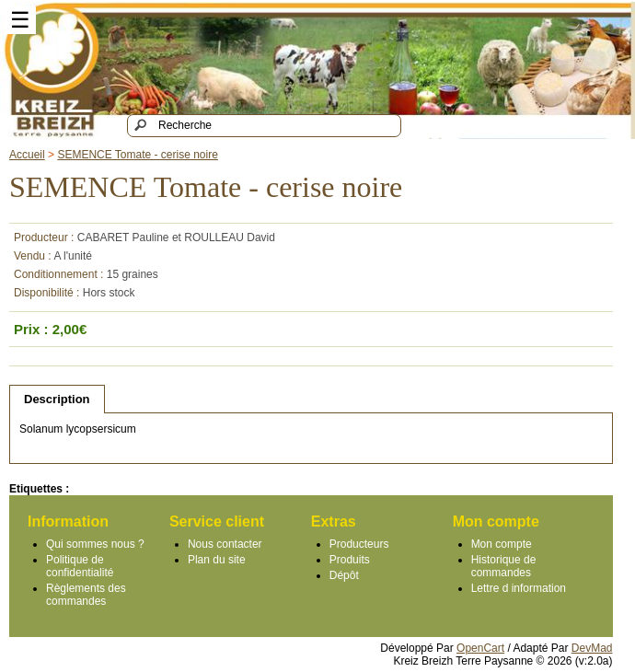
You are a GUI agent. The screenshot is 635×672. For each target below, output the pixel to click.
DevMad (592, 648)
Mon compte (502, 544)
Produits (350, 560)
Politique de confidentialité (80, 566)
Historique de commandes (504, 566)
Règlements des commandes (86, 595)
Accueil (27, 155)
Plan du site (217, 560)
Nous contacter (225, 544)
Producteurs (359, 544)
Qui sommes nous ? (95, 544)
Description (57, 399)
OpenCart (480, 648)
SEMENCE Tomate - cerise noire (138, 155)
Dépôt (344, 575)
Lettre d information (519, 588)
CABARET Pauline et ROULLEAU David (176, 238)
